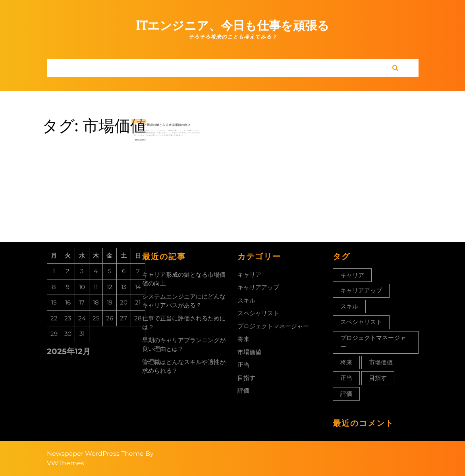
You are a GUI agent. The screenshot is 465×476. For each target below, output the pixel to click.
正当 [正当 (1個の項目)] (346, 378)
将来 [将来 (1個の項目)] (346, 362)
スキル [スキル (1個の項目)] (349, 306)
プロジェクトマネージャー (273, 326)
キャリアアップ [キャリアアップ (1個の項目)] (361, 290)
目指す (246, 378)
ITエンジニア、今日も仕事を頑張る (232, 26)
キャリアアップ (258, 287)
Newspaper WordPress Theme (95, 454)
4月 (145, 119)
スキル (246, 300)
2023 (149, 119)
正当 (243, 365)
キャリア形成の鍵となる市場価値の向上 (163, 122)
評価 (243, 390)
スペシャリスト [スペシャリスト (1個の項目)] (361, 322)
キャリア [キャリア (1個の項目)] (352, 275)
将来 (243, 339)
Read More (149, 133)
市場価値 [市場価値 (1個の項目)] (381, 362)
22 (147, 119)
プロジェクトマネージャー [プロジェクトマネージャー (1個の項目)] (373, 342)
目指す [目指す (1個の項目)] (378, 378)
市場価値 (249, 352)
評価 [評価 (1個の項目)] (346, 394)
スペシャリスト (258, 313)
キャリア (249, 275)
